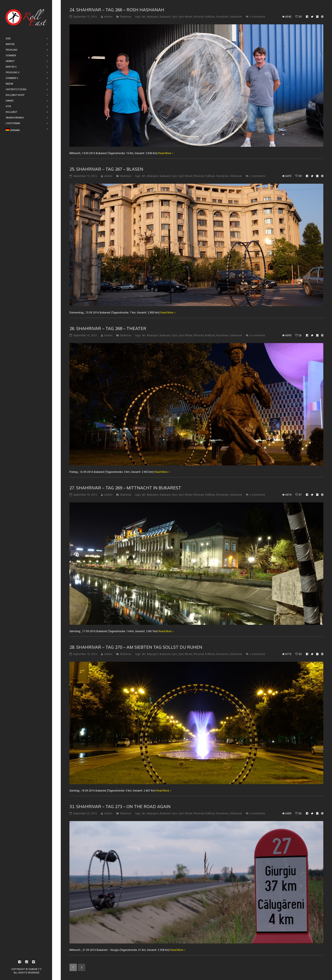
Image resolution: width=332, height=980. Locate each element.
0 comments (257, 17)
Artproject (153, 17)
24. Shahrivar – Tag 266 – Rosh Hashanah (117, 10)
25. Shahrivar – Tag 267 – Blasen (106, 169)
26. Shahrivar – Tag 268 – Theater (108, 328)
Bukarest (165, 17)
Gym (175, 17)
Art (144, 17)
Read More (165, 153)
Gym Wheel (185, 17)
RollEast (210, 17)
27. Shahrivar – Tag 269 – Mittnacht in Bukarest (125, 488)
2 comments (257, 176)
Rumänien (223, 17)
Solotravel (236, 17)
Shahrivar (126, 17)
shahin (108, 17)
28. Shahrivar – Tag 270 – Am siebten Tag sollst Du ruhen (136, 647)
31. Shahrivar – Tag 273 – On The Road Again (120, 807)
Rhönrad (199, 17)
